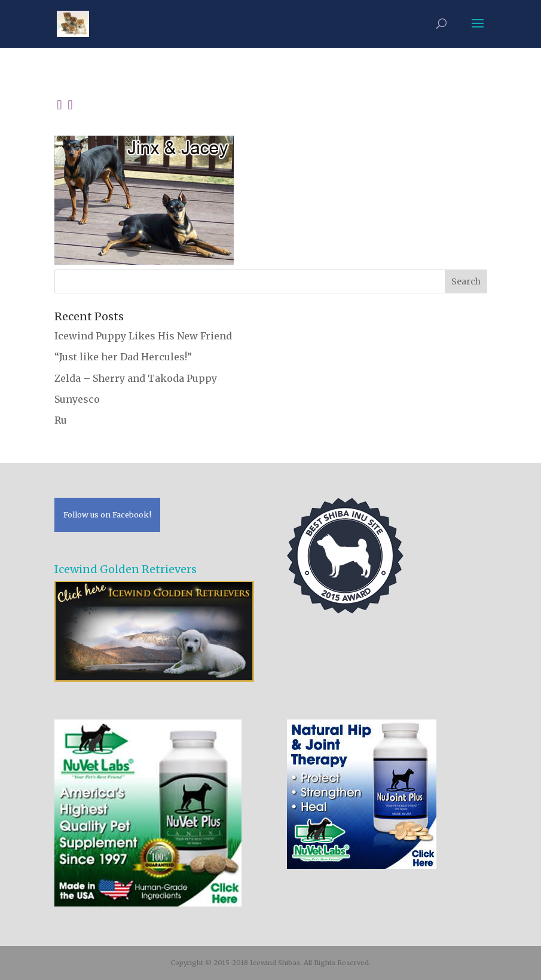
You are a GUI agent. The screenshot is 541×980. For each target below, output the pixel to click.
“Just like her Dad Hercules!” (123, 357)
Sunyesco (77, 399)
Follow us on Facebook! (107, 514)
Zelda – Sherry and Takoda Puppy (136, 378)
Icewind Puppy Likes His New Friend (143, 336)
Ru (61, 420)
